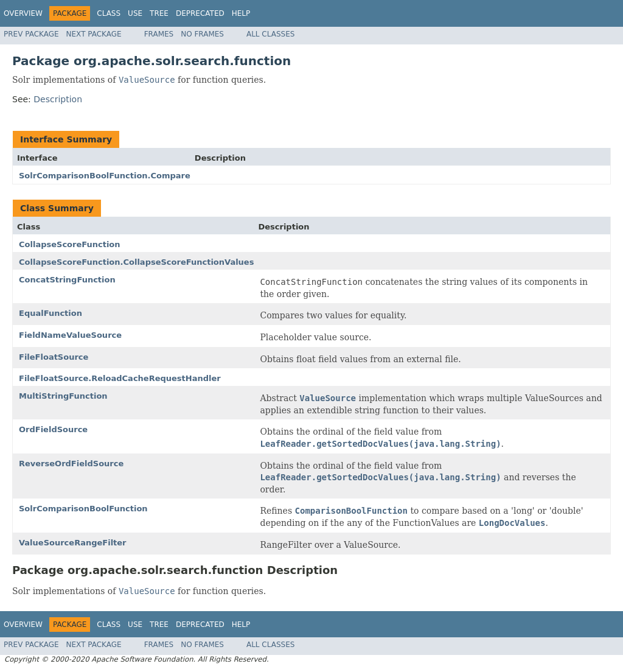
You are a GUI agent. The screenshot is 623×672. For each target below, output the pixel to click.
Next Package (94, 34)
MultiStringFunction (63, 396)
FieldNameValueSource (70, 335)
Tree (159, 13)
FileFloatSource (54, 357)
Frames (159, 34)
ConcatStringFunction (67, 280)
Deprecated (200, 13)
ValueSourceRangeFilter (73, 543)
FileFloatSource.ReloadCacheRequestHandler (120, 378)
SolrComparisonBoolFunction (83, 509)
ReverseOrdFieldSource (71, 464)
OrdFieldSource (53, 429)
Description (58, 99)
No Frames (202, 34)
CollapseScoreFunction (70, 244)
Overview (23, 13)
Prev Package (31, 34)
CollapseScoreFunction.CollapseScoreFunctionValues (136, 262)
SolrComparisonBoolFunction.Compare (105, 176)
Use (135, 13)
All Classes (270, 34)
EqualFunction (50, 313)
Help (241, 13)
